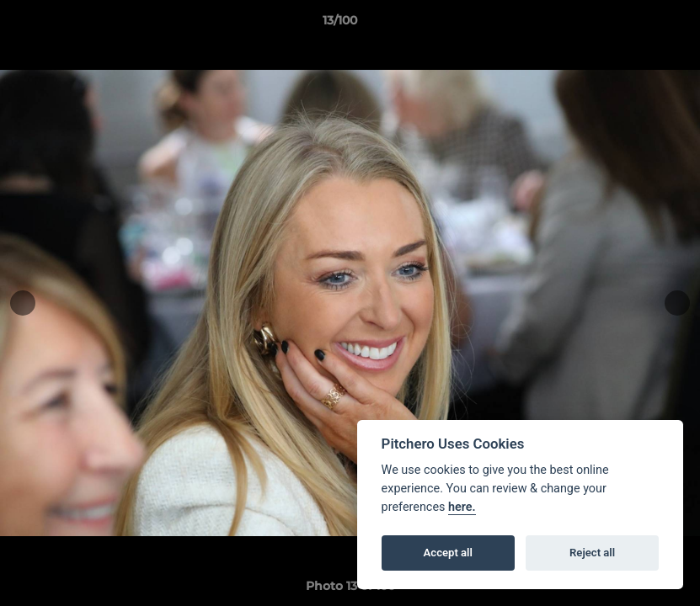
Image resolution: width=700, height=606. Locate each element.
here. (462, 507)
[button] (629, 24)
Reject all (592, 553)
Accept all (448, 553)
